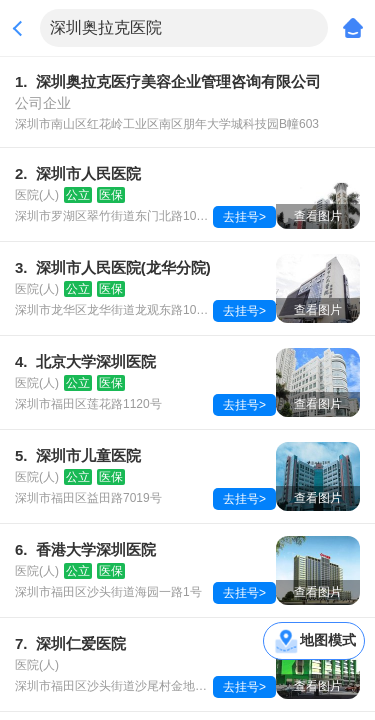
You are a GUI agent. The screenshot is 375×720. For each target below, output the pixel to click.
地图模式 (328, 640)
